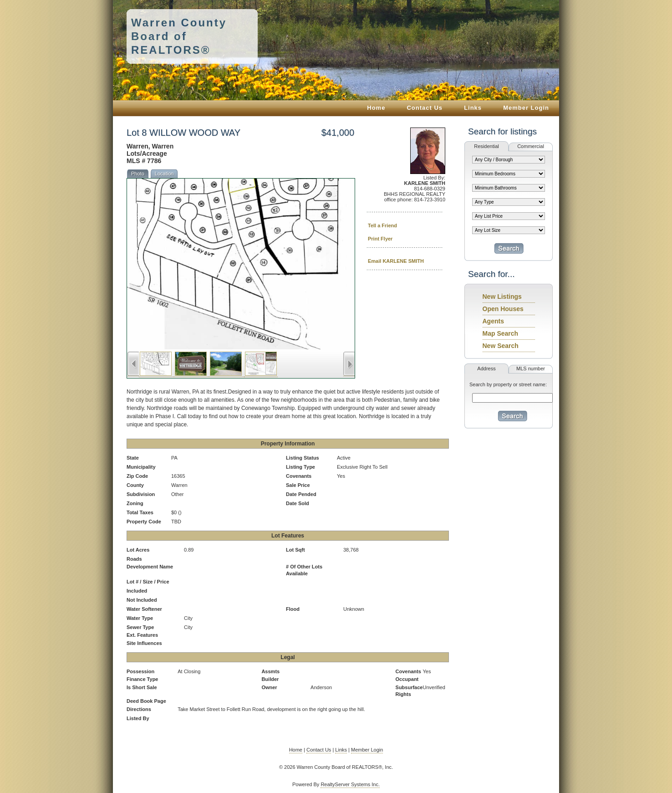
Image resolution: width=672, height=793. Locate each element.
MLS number (531, 368)
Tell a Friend (382, 225)
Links (473, 108)
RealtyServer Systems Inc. (350, 784)
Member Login (526, 108)
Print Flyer (380, 239)
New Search (501, 346)
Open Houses (503, 309)
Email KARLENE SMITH (396, 261)
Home (376, 108)
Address (486, 368)
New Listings (502, 297)
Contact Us (425, 108)
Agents (493, 321)
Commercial (531, 146)
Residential (486, 146)
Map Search (501, 333)
